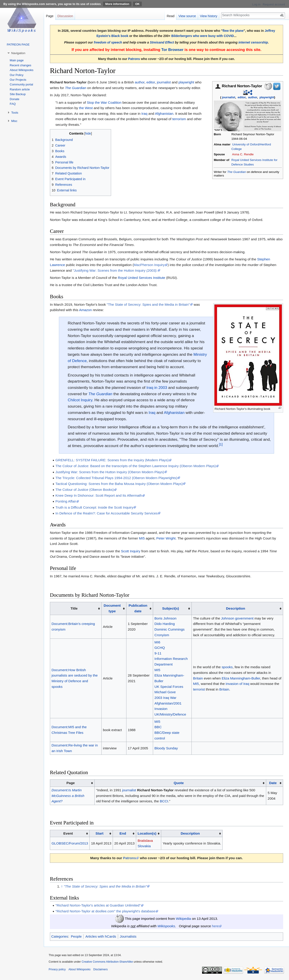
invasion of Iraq (238, 684)
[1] (221, 444)
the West (86, 108)
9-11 (158, 653)
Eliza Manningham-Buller (241, 678)
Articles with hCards (101, 936)
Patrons (134, 59)
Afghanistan (164, 114)
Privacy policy (57, 969)
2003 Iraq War (165, 698)
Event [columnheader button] (68, 833)
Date (273, 783)
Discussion (65, 16)
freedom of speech (108, 42)
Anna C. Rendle (243, 154)
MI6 (157, 642)
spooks (227, 667)
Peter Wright (166, 538)
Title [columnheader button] (74, 608)
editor (241, 97)
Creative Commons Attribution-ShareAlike (107, 962)
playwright (267, 97)
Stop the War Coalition (104, 102)
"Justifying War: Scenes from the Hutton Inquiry (115, 270)
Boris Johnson (165, 618)
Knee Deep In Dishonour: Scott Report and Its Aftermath (99, 495)
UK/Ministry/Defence (170, 714)
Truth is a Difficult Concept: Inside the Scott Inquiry (94, 507)
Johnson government (237, 618)
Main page (17, 60)
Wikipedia (183, 919)
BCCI (164, 801)
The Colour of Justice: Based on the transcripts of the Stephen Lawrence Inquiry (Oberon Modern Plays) (136, 466)
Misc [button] (14, 121)
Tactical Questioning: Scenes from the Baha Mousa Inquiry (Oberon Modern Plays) (119, 484)
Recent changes (20, 65)
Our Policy (17, 75)
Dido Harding (165, 624)
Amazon (85, 310)
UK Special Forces (169, 687)
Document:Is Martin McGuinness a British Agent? (68, 796)
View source (187, 16)
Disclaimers (100, 969)
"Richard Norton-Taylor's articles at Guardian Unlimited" (98, 905)
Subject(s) (170, 608)
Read (170, 16)
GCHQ (160, 648)
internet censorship (253, 42)
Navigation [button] (18, 53)
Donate (15, 99)
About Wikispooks (22, 70)
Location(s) (147, 833)
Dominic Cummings (169, 629)
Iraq (144, 114)
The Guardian (237, 172)
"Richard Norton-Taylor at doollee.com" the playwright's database (105, 911)
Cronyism (162, 635)
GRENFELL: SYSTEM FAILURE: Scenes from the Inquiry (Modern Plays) (112, 460)
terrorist (199, 689)
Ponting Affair (66, 501)
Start (99, 833)
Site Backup (18, 94)
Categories (60, 936)
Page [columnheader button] (71, 783)
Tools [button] (15, 113)
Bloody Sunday (166, 748)
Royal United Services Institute (142, 278)
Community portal (21, 84)
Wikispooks (166, 926)
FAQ (13, 104)
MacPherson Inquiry (149, 265)
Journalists (128, 936)
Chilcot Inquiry (80, 400)
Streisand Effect (162, 42)
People (76, 936)
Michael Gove (165, 692)
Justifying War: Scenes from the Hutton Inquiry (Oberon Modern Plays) (110, 472)
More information (117, 4)
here (216, 926)
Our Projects (18, 80)
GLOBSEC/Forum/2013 (70, 843)
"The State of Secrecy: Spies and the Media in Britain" (148, 304)
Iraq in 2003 (157, 388)
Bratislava (145, 841)
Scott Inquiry (131, 551)
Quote (179, 783)
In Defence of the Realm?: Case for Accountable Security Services (107, 513)
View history (209, 16)
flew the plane (233, 31)
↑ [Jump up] (62, 886)
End (123, 833)
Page (50, 16)
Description (236, 608)
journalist (229, 97)
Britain (198, 678)
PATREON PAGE (18, 45)
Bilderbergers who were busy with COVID (203, 36)
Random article (20, 89)
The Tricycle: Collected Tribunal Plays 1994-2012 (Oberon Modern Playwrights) (117, 478)
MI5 (142, 538)
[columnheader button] (114, 608)
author (253, 97)
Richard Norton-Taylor (155, 790)
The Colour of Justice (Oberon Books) (85, 490)
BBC (158, 727)
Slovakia (144, 846)
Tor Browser (172, 50)
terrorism (179, 119)
